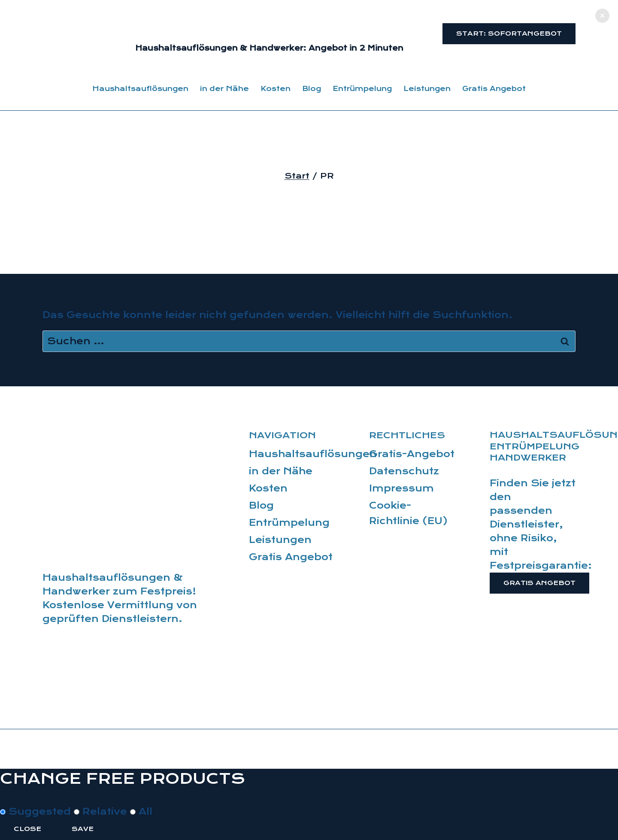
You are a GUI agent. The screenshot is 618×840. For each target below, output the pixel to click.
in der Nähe (224, 89)
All (141, 812)
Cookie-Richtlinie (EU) (409, 513)
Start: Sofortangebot (509, 33)
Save (83, 829)
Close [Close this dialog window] (27, 829)
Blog (312, 89)
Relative (102, 812)
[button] (602, 16)
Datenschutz (404, 471)
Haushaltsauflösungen (140, 89)
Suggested (37, 812)
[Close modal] (14, 798)
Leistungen (427, 89)
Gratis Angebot (494, 89)
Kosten (276, 89)
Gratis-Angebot (412, 454)
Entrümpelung (362, 89)
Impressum (401, 488)
